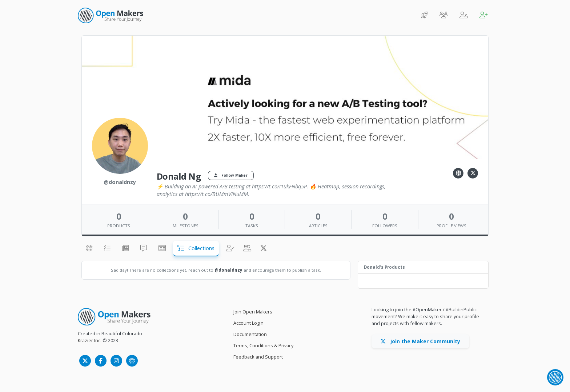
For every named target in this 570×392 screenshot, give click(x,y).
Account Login (248, 323)
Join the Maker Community (420, 341)
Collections (196, 248)
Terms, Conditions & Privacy (263, 345)
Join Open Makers (253, 312)
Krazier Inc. (90, 340)
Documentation (250, 334)
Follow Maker (231, 175)
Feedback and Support (258, 357)
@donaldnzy (228, 270)
